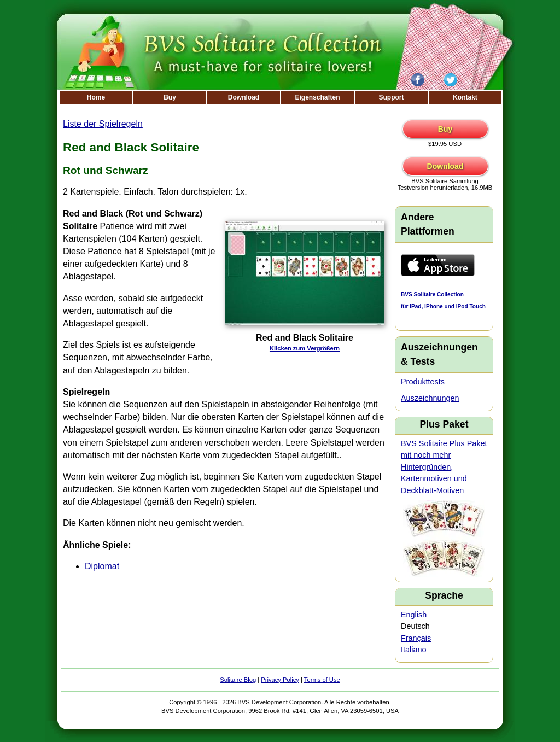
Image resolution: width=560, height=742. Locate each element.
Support (392, 97)
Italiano (413, 650)
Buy (170, 97)
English (414, 615)
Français (416, 638)
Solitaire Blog (238, 680)
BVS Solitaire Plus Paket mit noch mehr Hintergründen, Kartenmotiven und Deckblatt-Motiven (444, 467)
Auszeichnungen (430, 398)
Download (244, 97)
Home (96, 97)
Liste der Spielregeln (103, 124)
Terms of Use (322, 680)
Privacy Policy (280, 680)
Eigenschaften (317, 97)
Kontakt (465, 97)
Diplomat (102, 566)
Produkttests (423, 382)
